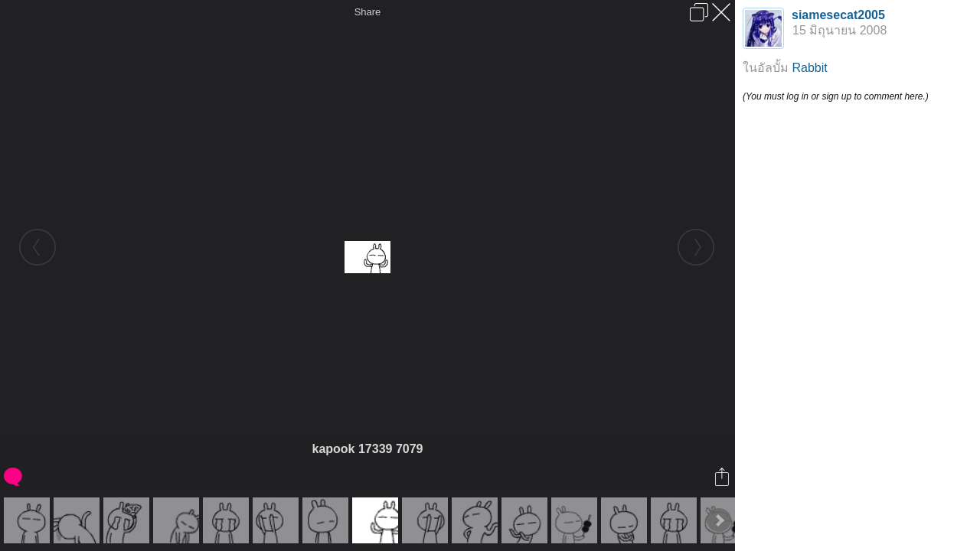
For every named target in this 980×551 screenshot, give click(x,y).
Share (368, 12)
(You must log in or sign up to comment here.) (836, 96)
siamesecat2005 (838, 15)
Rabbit (809, 68)
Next (719, 520)
